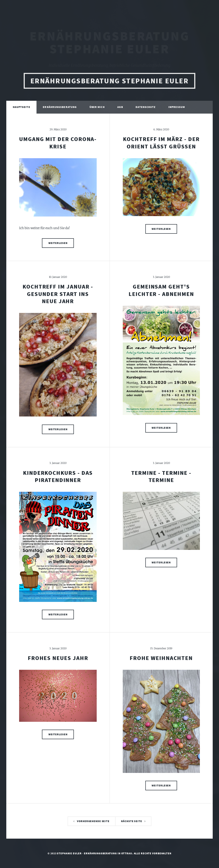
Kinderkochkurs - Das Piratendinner (58, 476)
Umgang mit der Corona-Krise (58, 143)
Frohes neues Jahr (58, 658)
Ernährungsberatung (60, 108)
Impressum (177, 108)
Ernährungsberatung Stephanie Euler (109, 85)
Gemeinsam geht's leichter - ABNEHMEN (161, 290)
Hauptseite (22, 108)
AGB (120, 108)
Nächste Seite (131, 821)
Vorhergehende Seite (93, 821)
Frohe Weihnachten (161, 658)
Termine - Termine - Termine (161, 476)
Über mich (97, 108)
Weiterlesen (58, 243)
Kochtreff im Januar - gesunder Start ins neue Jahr (58, 294)
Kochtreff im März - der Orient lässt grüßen (161, 143)
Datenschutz (146, 108)
